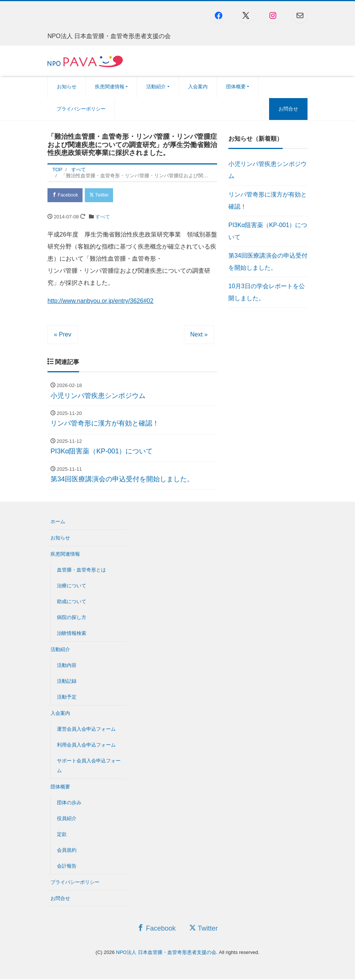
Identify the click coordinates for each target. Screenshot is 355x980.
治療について (72, 587)
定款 (62, 835)
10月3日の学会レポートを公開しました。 (267, 292)
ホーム (58, 523)
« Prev (63, 336)
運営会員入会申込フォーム (86, 730)
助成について (72, 603)
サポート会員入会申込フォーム (89, 767)
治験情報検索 (72, 634)
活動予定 (67, 698)
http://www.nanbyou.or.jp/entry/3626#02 (100, 302)
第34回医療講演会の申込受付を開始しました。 (268, 262)
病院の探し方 (72, 618)
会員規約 (67, 851)
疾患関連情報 (110, 87)
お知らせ (67, 87)
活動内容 (67, 666)
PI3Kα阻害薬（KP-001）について (268, 231)
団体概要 (236, 87)
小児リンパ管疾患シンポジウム (268, 170)
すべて (103, 218)
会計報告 (67, 867)
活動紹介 (156, 87)
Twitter (103, 196)
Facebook (66, 196)
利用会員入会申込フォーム (86, 746)
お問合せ (288, 109)
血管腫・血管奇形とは (81, 571)
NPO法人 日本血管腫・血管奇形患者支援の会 (166, 953)
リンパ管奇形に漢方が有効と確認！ (268, 200)
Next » (199, 336)
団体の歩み (69, 804)
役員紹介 (67, 819)
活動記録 (67, 682)
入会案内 (198, 87)
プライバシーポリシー (81, 109)
